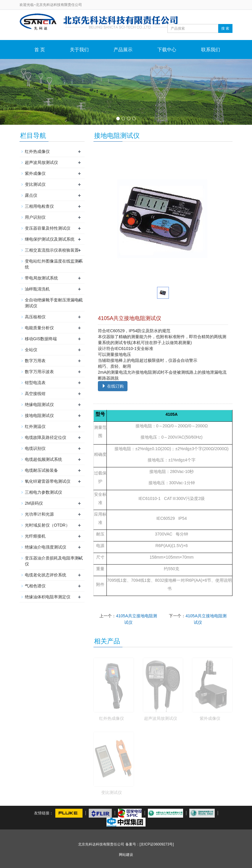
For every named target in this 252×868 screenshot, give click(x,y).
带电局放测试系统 (41, 278)
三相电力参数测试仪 (43, 492)
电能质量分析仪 (39, 328)
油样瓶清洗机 (37, 289)
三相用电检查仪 (39, 206)
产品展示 (123, 50)
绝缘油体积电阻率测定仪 (48, 597)
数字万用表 (35, 361)
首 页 (40, 50)
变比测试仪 (112, 792)
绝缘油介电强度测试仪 (46, 547)
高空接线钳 (35, 394)
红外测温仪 (35, 426)
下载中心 (167, 50)
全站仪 (31, 350)
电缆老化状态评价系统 (46, 575)
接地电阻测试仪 (39, 415)
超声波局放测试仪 (161, 718)
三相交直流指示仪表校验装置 (52, 250)
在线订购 (113, 386)
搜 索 (225, 28)
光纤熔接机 (35, 536)
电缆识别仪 (35, 448)
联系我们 (211, 50)
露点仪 (31, 195)
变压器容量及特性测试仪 (48, 228)
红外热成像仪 (112, 718)
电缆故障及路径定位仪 (46, 437)
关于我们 (79, 50)
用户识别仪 (35, 217)
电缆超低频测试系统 (43, 459)
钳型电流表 (35, 383)
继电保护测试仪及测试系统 (50, 239)
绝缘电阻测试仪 (39, 405)
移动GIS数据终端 (41, 339)
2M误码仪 (34, 503)
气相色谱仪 (35, 586)
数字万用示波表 (39, 372)
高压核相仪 (35, 317)
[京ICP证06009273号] (157, 844)
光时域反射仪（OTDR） (47, 525)
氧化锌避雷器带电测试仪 (48, 481)
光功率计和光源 (39, 514)
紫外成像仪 (210, 718)
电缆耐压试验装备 (41, 470)
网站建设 (126, 855)
